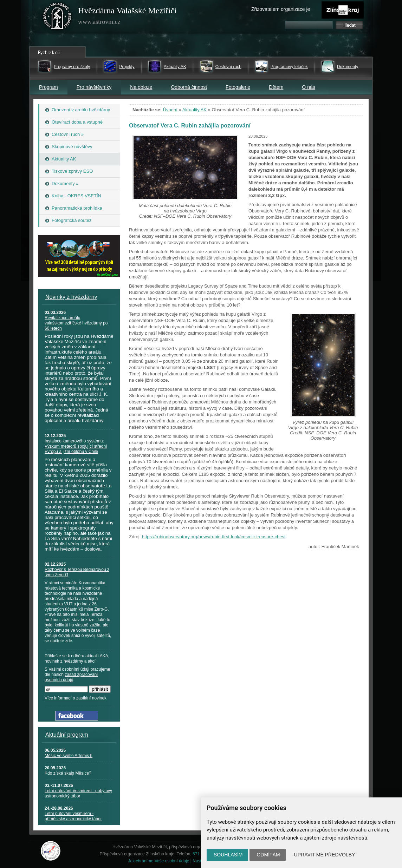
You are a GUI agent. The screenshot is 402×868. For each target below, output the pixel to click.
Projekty (127, 67)
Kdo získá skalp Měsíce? (68, 773)
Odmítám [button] (268, 855)
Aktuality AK (175, 67)
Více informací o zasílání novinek (76, 698)
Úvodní (170, 110)
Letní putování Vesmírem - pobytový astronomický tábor (78, 793)
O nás (308, 87)
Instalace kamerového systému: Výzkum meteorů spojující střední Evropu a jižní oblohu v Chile (76, 446)
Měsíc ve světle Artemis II (69, 756)
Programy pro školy (72, 67)
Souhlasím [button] (228, 855)
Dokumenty (348, 67)
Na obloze (141, 87)
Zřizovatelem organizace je (281, 9)
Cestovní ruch (228, 67)
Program (48, 87)
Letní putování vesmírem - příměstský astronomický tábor (73, 816)
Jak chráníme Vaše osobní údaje (159, 861)
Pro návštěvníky (94, 87)
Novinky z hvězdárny (71, 297)
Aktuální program (67, 735)
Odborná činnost (189, 87)
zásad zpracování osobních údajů (71, 677)
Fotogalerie (238, 87)
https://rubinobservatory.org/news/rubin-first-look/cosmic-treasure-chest (214, 537)
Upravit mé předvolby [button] (325, 855)
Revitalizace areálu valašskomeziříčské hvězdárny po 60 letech (76, 323)
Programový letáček (289, 67)
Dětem (276, 87)
